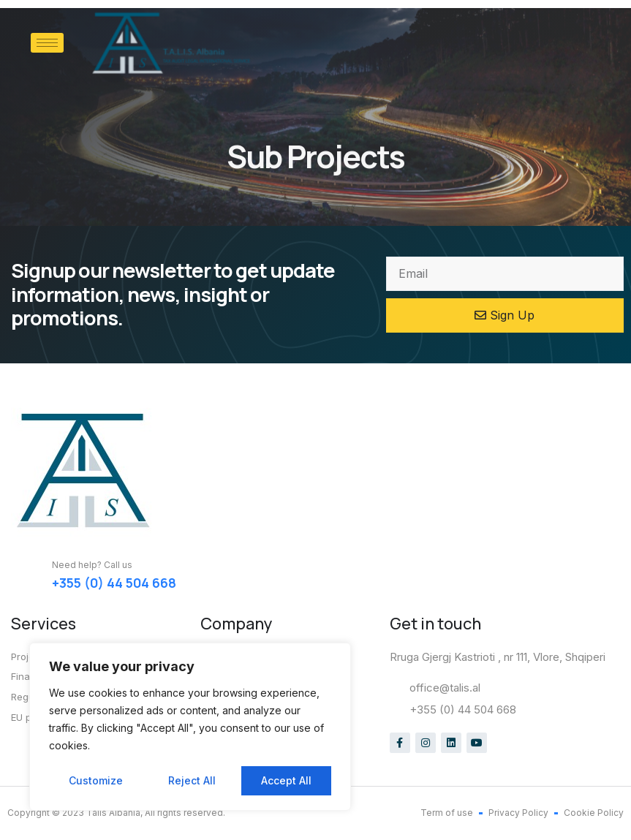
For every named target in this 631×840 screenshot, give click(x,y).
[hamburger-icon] (47, 43)
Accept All (286, 780)
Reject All (192, 780)
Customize (96, 780)
